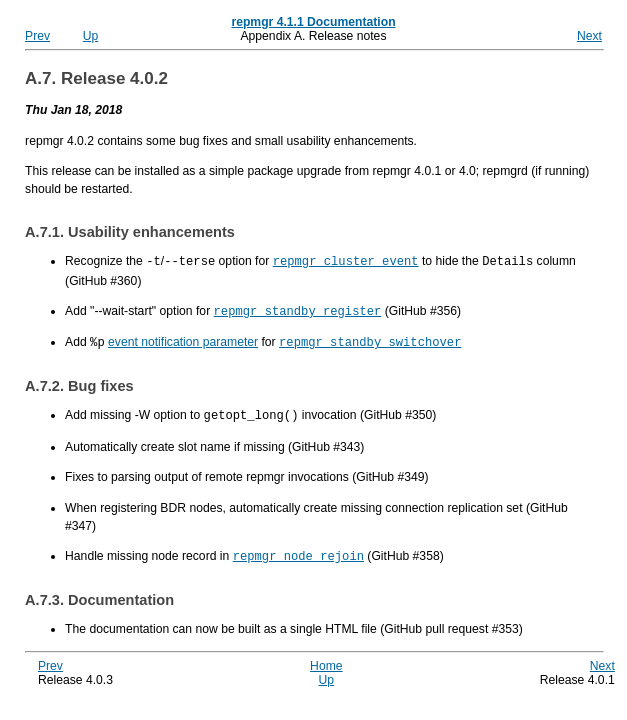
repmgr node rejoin (298, 551)
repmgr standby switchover (370, 339)
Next (589, 36)
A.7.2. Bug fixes (79, 383)
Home (326, 661)
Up (91, 36)
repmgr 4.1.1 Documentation (313, 22)
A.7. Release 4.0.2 (96, 78)
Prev (37, 36)
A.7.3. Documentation (99, 595)
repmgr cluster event (346, 260)
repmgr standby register (298, 309)
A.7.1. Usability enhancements (130, 232)
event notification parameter (183, 340)
